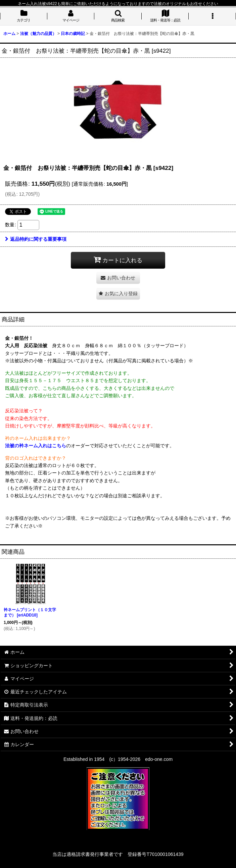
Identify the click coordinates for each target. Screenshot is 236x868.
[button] (118, 16)
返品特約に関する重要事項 (36, 239)
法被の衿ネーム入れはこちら (36, 446)
